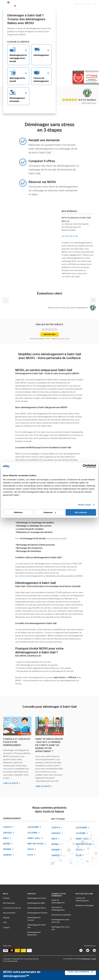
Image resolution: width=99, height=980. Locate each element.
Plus (32, 855)
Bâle (8, 838)
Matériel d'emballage (85, 906)
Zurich (9, 827)
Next (93, 300)
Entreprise (86, 959)
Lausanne (35, 827)
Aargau (9, 833)
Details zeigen (84, 505)
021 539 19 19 (84, 4)
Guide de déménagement (58, 901)
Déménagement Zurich (37, 898)
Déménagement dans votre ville (60, 921)
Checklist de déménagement (58, 909)
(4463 (84, 103)
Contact (6, 928)
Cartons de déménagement (82, 899)
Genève (9, 855)
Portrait (6, 898)
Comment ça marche (12, 908)
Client (94, 959)
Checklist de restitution (61, 915)
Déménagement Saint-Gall (37, 926)
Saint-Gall (36, 838)
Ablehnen (18, 512)
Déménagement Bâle (36, 903)
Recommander (9, 913)
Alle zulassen (81, 512)
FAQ (5, 923)
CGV (5, 961)
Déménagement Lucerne (34, 919)
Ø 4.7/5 (82, 100)
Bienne (9, 849)
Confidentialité (12, 961)
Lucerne (34, 833)
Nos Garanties (9, 903)
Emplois (6, 918)
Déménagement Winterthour (34, 934)
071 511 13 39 (72, 236)
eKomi (58, 308)
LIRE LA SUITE (12, 783)
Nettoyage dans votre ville (60, 928)
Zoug (32, 849)
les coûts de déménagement (29, 576)
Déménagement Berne (37, 908)
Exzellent (91, 100)
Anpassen (50, 512)
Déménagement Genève (37, 913)
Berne (8, 844)
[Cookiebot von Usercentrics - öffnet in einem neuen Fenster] (85, 466)
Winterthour (37, 844)
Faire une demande (80, 972)
